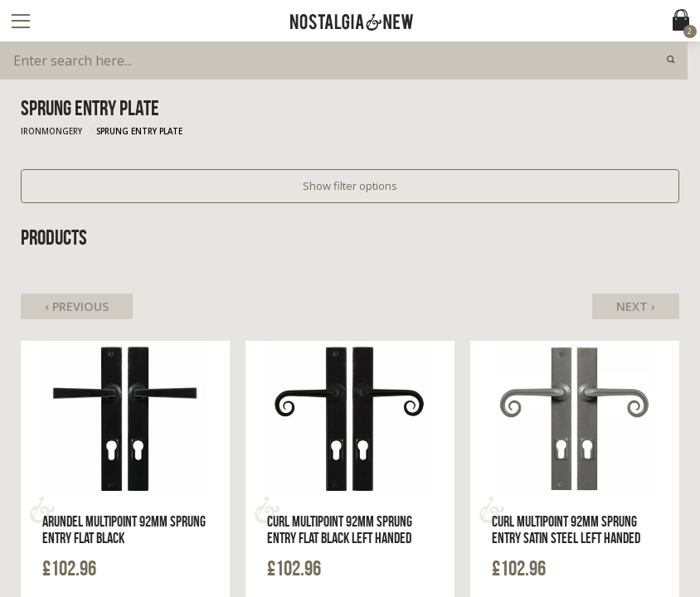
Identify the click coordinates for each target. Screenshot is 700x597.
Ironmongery (51, 131)
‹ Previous (77, 306)
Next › (636, 306)
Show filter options (350, 186)
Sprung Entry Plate (139, 131)
